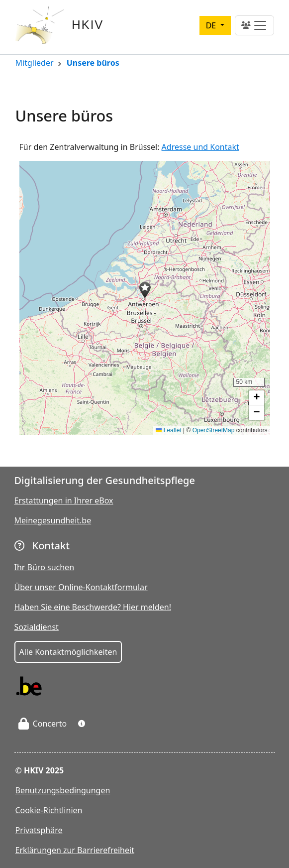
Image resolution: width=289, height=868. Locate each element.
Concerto (43, 724)
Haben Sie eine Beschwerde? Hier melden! (93, 607)
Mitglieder (35, 63)
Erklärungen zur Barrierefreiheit (75, 850)
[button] (145, 290)
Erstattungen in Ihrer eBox (64, 500)
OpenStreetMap (214, 430)
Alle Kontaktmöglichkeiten (68, 652)
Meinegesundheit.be (53, 520)
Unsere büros (93, 63)
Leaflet (168, 430)
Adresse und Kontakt (200, 147)
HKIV (88, 25)
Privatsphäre (39, 830)
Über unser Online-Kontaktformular (81, 587)
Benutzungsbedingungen (63, 790)
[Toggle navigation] (254, 25)
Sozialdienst (37, 627)
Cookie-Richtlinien (49, 810)
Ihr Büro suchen (45, 567)
